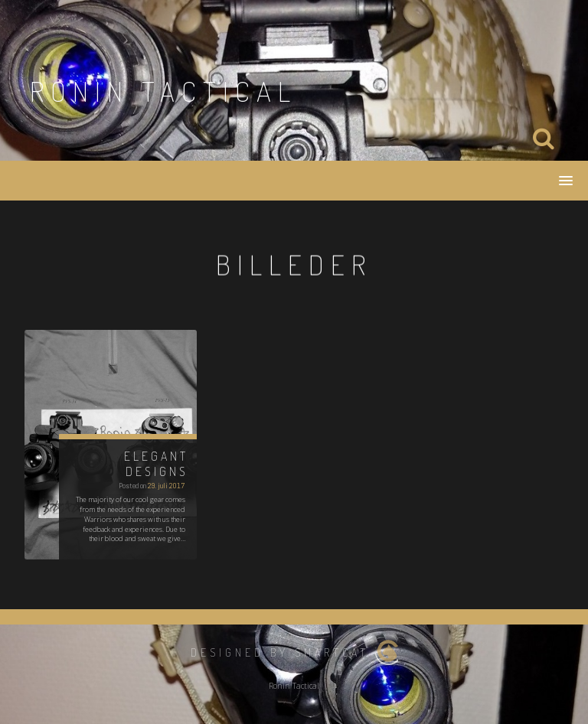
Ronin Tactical (163, 91)
